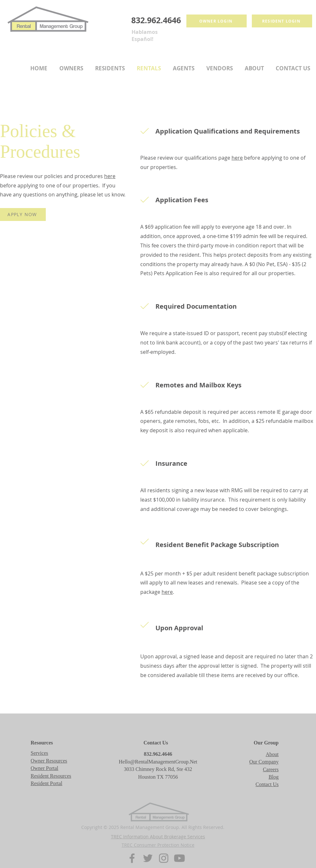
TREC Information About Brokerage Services (158, 837)
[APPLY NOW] (23, 215)
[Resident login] (282, 21)
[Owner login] (217, 21)
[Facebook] (132, 858)
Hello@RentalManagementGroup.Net (158, 762)
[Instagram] (164, 858)
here (110, 176)
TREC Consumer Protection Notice (158, 845)
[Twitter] (148, 858)
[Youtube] (179, 858)
